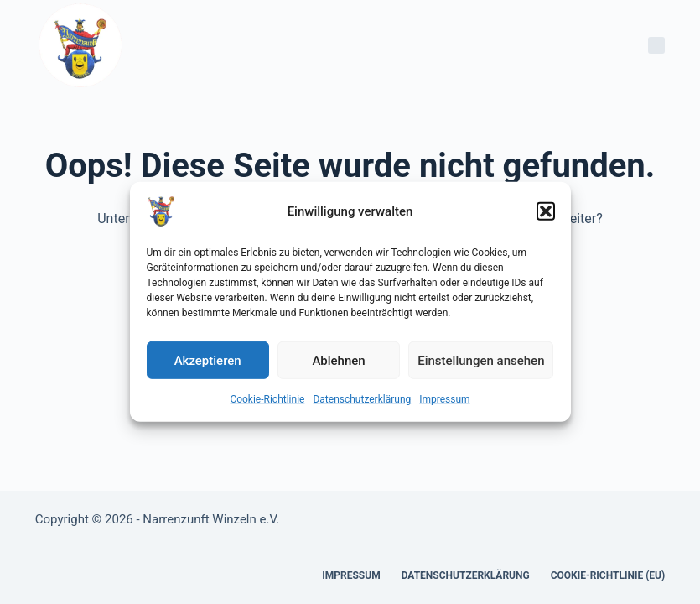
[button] (546, 211)
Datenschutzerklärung (362, 399)
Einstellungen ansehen (481, 360)
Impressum (444, 399)
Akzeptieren (208, 360)
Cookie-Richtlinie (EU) (608, 575)
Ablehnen (338, 360)
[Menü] (656, 45)
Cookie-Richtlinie (267, 399)
